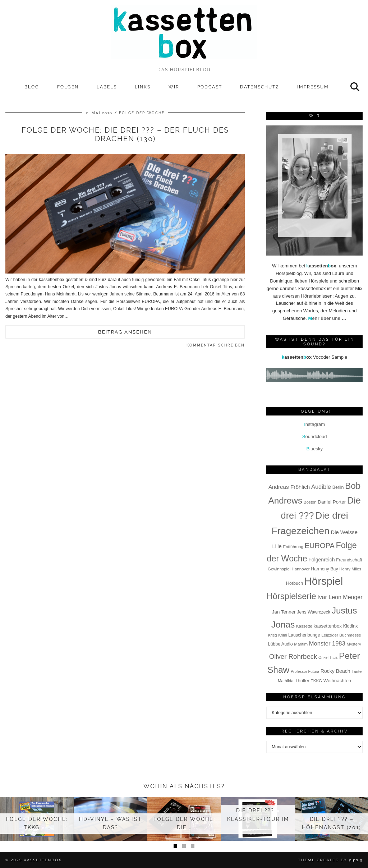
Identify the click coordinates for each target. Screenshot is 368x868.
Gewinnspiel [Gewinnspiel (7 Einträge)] (279, 569)
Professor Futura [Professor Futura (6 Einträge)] (305, 671)
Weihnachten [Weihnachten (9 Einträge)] (337, 681)
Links (143, 87)
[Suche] (355, 87)
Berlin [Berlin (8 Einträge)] (338, 487)
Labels (107, 87)
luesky (314, 449)
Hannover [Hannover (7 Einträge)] (301, 569)
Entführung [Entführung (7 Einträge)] (293, 547)
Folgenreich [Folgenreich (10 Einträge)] (321, 560)
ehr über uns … (327, 318)
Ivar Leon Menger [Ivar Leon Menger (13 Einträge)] (340, 597)
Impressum (313, 87)
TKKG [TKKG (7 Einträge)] (316, 681)
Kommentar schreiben (216, 345)
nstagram (314, 424)
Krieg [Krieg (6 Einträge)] (273, 635)
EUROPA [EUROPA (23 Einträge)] (320, 546)
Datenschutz (260, 87)
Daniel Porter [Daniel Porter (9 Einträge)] (332, 502)
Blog (32, 87)
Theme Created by (330, 860)
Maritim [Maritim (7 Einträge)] (301, 644)
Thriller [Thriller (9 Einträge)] (302, 681)
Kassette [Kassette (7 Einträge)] (304, 626)
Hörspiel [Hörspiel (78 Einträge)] (324, 581)
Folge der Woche (142, 113)
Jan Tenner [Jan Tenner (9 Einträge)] (284, 612)
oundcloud (315, 437)
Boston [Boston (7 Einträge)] (310, 502)
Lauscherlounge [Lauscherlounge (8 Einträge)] (304, 635)
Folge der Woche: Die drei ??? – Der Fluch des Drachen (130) (125, 134)
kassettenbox (43, 860)
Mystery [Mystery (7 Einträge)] (354, 644)
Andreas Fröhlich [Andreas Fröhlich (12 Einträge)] (289, 487)
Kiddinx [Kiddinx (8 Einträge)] (351, 626)
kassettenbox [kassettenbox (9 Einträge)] (328, 626)
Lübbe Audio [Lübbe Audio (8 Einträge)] (280, 644)
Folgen (68, 87)
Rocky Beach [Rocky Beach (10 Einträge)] (335, 671)
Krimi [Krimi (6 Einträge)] (282, 635)
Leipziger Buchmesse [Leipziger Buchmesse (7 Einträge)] (341, 635)
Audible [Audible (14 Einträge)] (321, 487)
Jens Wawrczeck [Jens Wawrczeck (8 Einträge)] (314, 612)
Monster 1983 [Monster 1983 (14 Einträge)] (327, 644)
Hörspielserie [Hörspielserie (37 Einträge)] (291, 596)
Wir (174, 87)
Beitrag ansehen (125, 332)
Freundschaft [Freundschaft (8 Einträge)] (349, 560)
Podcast (210, 87)
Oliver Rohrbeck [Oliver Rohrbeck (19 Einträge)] (293, 656)
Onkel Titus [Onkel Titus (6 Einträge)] (328, 657)
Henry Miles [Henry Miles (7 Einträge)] (350, 569)
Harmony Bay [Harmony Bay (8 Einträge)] (324, 569)
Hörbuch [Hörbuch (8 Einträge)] (295, 583)
